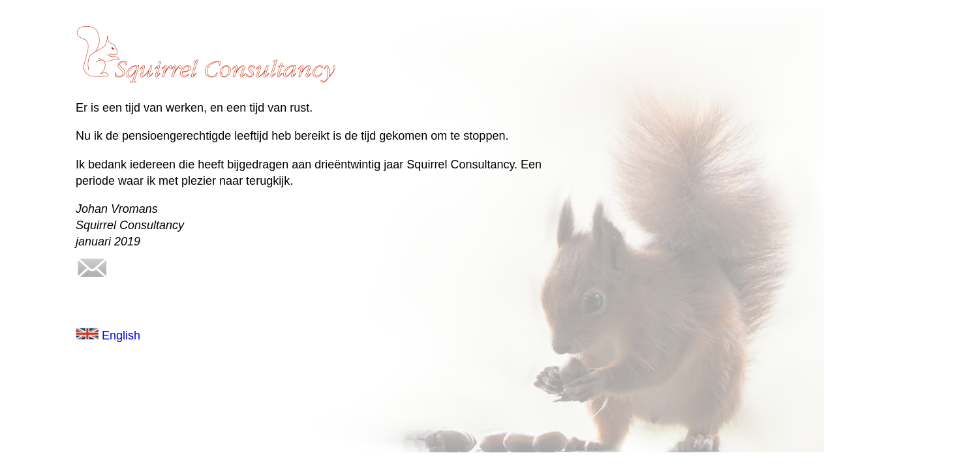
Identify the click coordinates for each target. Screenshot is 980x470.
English (108, 336)
